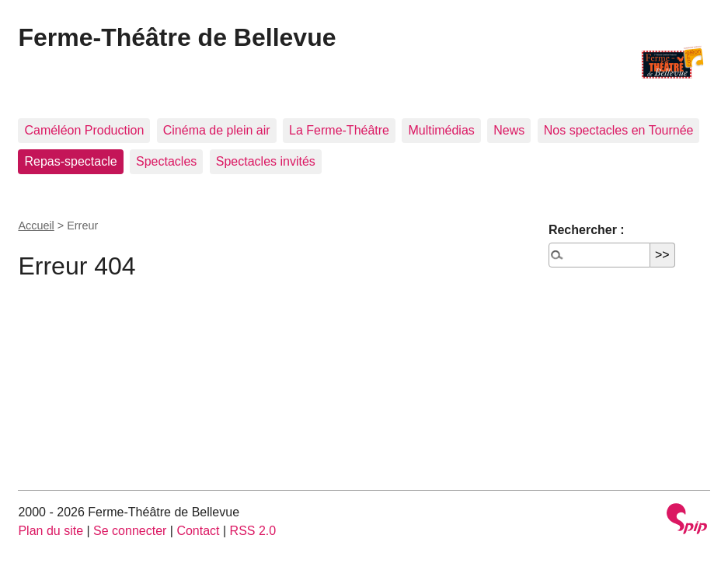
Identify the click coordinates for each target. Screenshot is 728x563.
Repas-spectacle (70, 161)
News (509, 130)
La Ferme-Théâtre (339, 130)
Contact (198, 531)
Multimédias (441, 130)
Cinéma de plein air (217, 130)
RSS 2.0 (253, 531)
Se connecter (130, 531)
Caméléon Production (84, 130)
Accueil (36, 226)
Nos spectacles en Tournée (619, 130)
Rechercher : (587, 230)
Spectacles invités (266, 161)
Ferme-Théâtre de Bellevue (177, 37)
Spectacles (166, 161)
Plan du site (51, 531)
